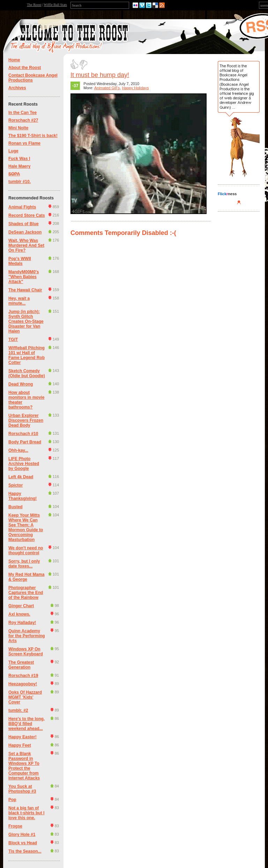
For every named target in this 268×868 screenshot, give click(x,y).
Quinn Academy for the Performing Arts (27, 636)
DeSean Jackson (25, 232)
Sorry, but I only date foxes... (24, 564)
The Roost (34, 5)
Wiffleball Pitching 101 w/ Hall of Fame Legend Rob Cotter (27, 355)
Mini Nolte (18, 128)
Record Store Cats (27, 215)
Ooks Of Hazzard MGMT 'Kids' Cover (25, 697)
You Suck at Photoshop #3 (22, 789)
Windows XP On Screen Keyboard (26, 652)
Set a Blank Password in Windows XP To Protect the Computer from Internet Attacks (24, 766)
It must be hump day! (100, 75)
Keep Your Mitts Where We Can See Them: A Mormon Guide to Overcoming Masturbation (26, 527)
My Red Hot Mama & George (26, 577)
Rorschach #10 (23, 434)
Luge (13, 151)
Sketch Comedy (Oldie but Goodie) (27, 373)
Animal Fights (22, 207)
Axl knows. (19, 614)
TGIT (13, 340)
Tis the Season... (25, 851)
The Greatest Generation (21, 665)
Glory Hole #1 (22, 835)
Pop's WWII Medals (20, 261)
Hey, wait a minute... (19, 301)
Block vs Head (23, 843)
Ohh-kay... (18, 450)
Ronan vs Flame (24, 143)
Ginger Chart (21, 606)
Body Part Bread (25, 442)
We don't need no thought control (26, 550)
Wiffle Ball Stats (55, 5)
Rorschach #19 (23, 676)
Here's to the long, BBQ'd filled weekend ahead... (27, 724)
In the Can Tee (23, 113)
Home (14, 60)
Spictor (16, 485)
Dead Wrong (21, 384)
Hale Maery (19, 166)
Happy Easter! (23, 737)
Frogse (15, 826)
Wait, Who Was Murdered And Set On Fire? (26, 245)
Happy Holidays (135, 88)
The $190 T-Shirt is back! (33, 136)
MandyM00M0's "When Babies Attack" (24, 277)
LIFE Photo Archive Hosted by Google (24, 464)
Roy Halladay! (22, 623)
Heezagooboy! (23, 684)
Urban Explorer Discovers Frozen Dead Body (26, 420)
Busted (16, 507)
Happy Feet (20, 745)
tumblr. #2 (18, 710)
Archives (17, 88)
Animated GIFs (107, 88)
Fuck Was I (19, 159)
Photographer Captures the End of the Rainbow (26, 593)
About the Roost (25, 68)
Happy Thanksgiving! (23, 496)
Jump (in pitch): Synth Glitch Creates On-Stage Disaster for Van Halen (26, 321)
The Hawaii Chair (25, 290)
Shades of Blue (24, 224)
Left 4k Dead (21, 477)
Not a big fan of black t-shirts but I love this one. (26, 813)
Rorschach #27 (23, 120)
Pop (12, 800)
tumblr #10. (20, 182)
